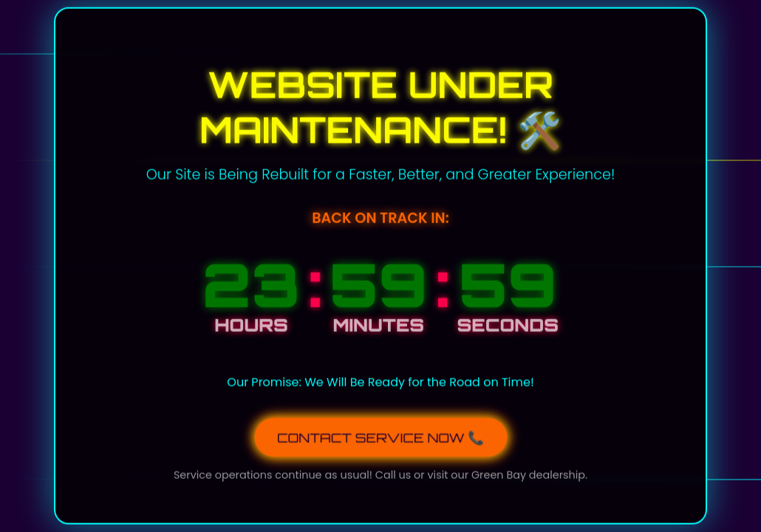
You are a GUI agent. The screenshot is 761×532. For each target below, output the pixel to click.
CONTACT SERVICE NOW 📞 (381, 436)
